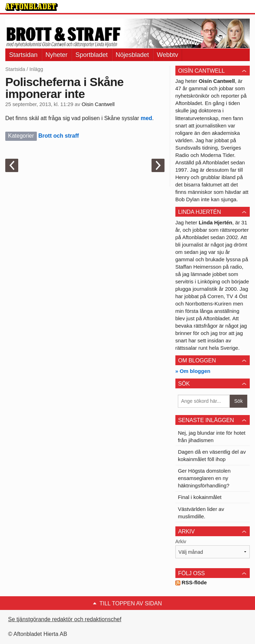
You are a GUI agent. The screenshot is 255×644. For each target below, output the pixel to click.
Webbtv (167, 55)
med (146, 118)
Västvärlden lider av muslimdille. (201, 513)
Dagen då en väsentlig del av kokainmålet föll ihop (212, 455)
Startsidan (23, 55)
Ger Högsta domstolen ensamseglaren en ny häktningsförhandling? (204, 478)
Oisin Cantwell (98, 104)
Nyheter (57, 55)
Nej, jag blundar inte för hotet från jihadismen (212, 436)
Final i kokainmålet (200, 497)
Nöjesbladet (132, 55)
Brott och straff (59, 136)
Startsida (15, 69)
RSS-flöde (191, 582)
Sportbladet (92, 55)
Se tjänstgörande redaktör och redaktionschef (65, 619)
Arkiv (181, 541)
